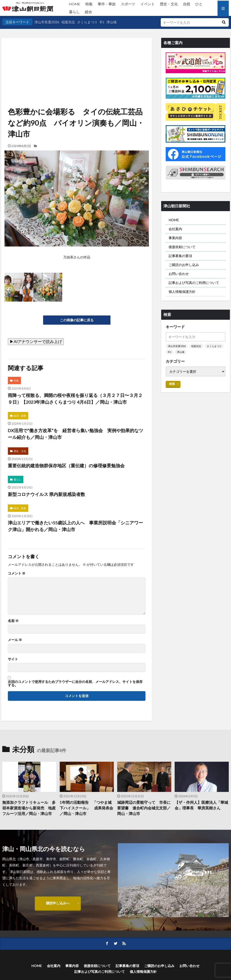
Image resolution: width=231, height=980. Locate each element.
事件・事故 (107, 4)
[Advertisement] (76, 61)
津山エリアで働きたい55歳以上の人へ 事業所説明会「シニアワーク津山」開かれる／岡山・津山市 (75, 526)
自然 (187, 4)
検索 (172, 384)
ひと (199, 4)
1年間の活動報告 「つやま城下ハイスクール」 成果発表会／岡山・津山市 (86, 808)
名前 (13, 621)
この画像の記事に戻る (77, 320)
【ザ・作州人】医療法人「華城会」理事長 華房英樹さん (201, 805)
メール (15, 640)
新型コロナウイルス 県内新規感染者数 (46, 494)
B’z (102, 22)
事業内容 (175, 238)
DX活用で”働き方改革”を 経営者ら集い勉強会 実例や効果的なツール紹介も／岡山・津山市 (76, 434)
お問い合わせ (179, 274)
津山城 (111, 22)
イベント (147, 4)
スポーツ (128, 4)
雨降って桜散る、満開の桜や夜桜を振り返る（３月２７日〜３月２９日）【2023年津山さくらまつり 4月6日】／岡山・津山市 (75, 399)
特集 (89, 4)
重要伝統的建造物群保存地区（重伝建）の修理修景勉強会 (66, 465)
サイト (13, 659)
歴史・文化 (169, 4)
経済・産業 (20, 416)
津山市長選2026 (47, 22)
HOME (75, 4)
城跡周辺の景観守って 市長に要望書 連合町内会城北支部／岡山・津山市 (144, 808)
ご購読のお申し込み (184, 265)
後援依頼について (182, 247)
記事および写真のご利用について (194, 283)
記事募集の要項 (180, 256)
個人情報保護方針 (182, 292)
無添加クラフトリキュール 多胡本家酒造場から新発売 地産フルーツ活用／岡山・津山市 (29, 808)
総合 (88, 12)
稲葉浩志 (68, 22)
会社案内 (175, 229)
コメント (17, 573)
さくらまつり (87, 22)
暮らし (74, 12)
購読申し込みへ (58, 903)
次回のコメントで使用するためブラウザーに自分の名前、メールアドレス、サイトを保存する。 (75, 683)
